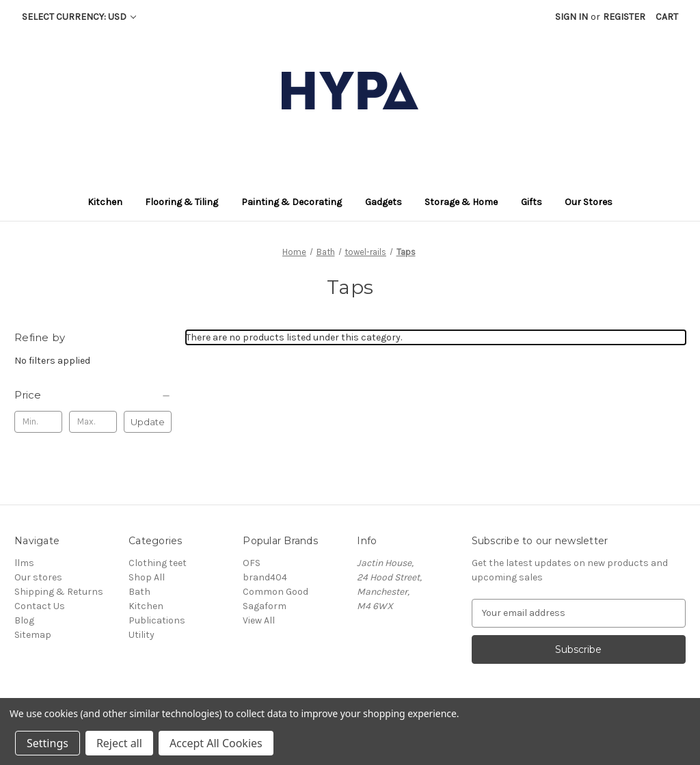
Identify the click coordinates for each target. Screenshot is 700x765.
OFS (252, 563)
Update (148, 422)
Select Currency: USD (79, 17)
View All (259, 620)
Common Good (275, 592)
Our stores (38, 577)
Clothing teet (158, 563)
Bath (139, 592)
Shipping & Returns (59, 592)
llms (24, 563)
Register (624, 17)
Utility (142, 635)
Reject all (119, 743)
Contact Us (40, 606)
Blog (24, 620)
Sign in (571, 17)
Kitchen (146, 606)
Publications (157, 620)
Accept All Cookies (216, 743)
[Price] (93, 395)
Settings (48, 743)
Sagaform (265, 606)
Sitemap (33, 635)
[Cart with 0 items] (667, 17)
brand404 (265, 577)
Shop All (147, 577)
